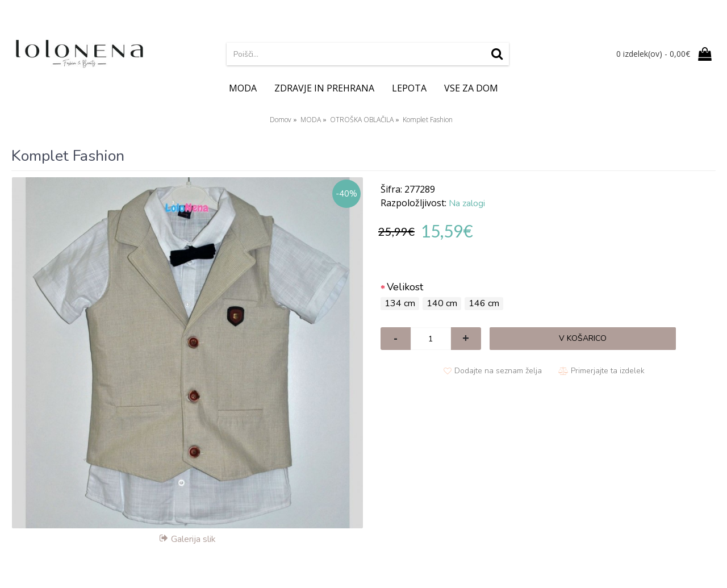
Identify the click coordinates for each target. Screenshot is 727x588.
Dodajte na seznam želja (498, 371)
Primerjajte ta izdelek (608, 371)
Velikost (405, 287)
